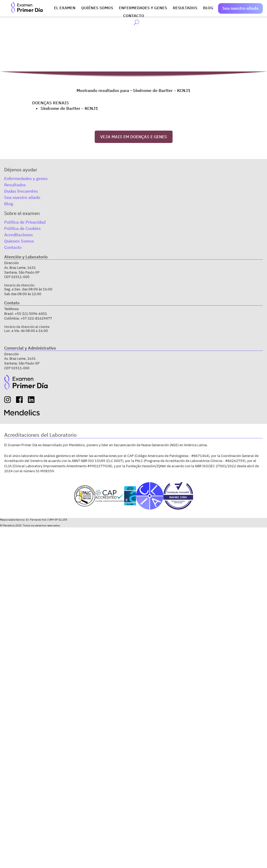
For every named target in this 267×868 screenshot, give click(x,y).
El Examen (65, 8)
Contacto (134, 16)
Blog (208, 8)
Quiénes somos (97, 8)
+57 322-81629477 (36, 318)
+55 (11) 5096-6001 (31, 314)
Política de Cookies (22, 228)
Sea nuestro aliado (240, 8)
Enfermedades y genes (143, 8)
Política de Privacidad (25, 222)
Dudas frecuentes (21, 191)
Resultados (185, 8)
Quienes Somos (19, 241)
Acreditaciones (19, 235)
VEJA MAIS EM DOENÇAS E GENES (134, 137)
